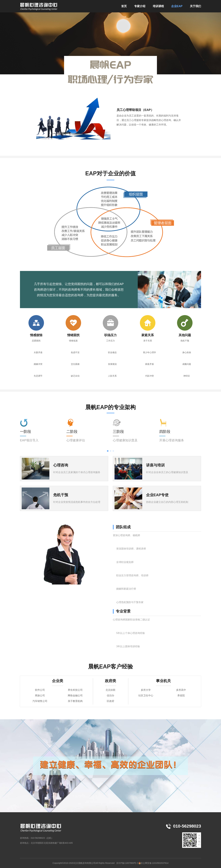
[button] (108, 451)
